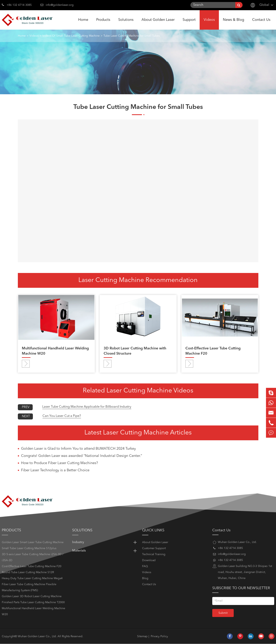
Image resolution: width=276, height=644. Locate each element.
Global (264, 5)
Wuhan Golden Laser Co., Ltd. (37, 636)
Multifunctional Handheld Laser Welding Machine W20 (55, 351)
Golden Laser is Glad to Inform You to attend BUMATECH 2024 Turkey (78, 449)
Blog (145, 578)
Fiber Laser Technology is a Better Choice (55, 470)
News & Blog (234, 24)
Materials (105, 551)
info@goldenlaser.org (60, 5)
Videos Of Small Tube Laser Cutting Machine (71, 36)
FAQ (145, 566)
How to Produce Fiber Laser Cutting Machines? (60, 463)
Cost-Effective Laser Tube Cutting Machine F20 (213, 351)
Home (83, 24)
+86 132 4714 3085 (17, 5)
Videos (209, 24)
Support (189, 24)
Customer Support (154, 548)
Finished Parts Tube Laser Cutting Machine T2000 (33, 602)
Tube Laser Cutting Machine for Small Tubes (132, 36)
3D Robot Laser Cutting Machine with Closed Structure (135, 351)
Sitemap (142, 636)
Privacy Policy (159, 636)
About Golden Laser (158, 24)
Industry (105, 542)
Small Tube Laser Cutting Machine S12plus (29, 548)
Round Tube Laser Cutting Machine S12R (28, 572)
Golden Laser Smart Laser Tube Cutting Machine (33, 542)
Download (149, 560)
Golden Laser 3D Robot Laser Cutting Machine (32, 596)
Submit (223, 613)
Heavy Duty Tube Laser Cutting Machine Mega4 (32, 578)
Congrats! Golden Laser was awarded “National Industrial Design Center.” (82, 456)
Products (103, 24)
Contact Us (261, 24)
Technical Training (154, 554)
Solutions (126, 24)
